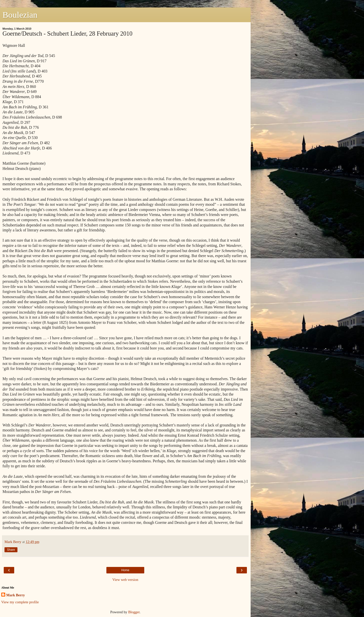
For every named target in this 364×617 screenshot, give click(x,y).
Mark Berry (16, 595)
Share (11, 550)
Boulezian (20, 15)
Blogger (134, 612)
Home (125, 570)
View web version (125, 580)
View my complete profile (20, 602)
